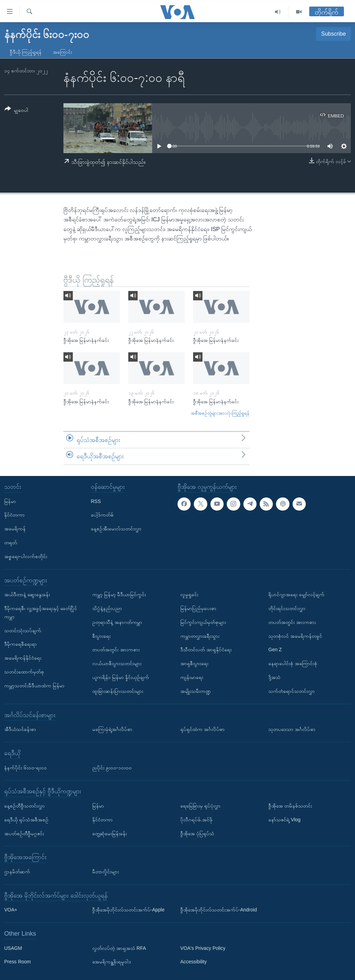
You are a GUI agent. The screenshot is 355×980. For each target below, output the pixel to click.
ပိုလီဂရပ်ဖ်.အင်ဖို (196, 820)
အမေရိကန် (15, 529)
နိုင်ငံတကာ (14, 515)
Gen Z (275, 650)
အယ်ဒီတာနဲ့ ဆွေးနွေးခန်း (27, 594)
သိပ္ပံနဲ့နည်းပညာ (107, 608)
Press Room (18, 962)
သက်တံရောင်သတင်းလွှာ (292, 691)
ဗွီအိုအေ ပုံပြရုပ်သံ (197, 833)
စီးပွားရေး (101, 636)
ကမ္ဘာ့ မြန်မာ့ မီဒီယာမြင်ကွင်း (119, 594)
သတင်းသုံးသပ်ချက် (23, 630)
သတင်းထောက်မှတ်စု (24, 672)
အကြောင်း (62, 52)
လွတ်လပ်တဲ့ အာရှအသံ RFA (119, 948)
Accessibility (193, 962)
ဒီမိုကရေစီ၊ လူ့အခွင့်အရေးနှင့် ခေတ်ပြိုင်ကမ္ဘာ (41, 612)
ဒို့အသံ (274, 677)
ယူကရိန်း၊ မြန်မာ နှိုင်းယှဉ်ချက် (121, 677)
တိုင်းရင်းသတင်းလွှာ (287, 608)
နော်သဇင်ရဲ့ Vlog (284, 820)
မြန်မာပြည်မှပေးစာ (198, 608)
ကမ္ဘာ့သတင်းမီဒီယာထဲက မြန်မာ (34, 686)
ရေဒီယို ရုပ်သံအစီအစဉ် (26, 820)
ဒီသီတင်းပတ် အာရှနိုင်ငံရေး (206, 650)
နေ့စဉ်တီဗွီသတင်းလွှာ (24, 806)
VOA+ (11, 910)
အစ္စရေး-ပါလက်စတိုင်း (26, 556)
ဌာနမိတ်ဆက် (17, 872)
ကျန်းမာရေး (192, 677)
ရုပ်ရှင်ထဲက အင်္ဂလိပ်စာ (202, 729)
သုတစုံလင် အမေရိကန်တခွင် (295, 636)
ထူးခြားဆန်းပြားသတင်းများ (118, 691)
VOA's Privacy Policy (203, 948)
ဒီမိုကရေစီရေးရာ (20, 644)
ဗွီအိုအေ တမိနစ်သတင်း (290, 806)
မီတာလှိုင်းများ (106, 872)
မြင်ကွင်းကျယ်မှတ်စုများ (203, 622)
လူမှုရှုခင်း (189, 594)
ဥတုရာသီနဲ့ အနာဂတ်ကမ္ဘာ (117, 622)
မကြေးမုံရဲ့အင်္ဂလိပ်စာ (112, 729)
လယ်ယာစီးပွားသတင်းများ (117, 663)
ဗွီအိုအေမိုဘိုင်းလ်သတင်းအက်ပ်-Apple (128, 910)
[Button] (16, 111)
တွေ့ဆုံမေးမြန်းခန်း (110, 833)
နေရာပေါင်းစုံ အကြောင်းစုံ (293, 663)
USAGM (13, 948)
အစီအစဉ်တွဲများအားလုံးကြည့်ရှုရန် (220, 413)
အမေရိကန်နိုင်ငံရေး (23, 658)
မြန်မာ (10, 501)
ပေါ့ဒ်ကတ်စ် (102, 515)
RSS (96, 501)
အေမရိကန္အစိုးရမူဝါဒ (112, 962)
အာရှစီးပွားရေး (194, 663)
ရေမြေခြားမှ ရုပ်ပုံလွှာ (200, 806)
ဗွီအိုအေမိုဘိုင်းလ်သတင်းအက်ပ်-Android (219, 910)
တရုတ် (11, 542)
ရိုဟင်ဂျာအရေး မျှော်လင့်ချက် (296, 594)
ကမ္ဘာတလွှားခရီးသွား (200, 636)
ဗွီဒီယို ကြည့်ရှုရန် (26, 52)
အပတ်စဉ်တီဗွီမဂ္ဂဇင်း (24, 833)
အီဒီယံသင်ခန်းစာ (20, 729)
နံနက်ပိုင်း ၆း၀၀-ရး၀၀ (25, 767)
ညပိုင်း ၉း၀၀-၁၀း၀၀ (112, 767)
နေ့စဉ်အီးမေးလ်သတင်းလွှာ (116, 529)
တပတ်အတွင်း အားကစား (116, 650)
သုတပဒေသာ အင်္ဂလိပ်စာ (292, 729)
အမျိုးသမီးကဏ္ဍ (196, 691)
